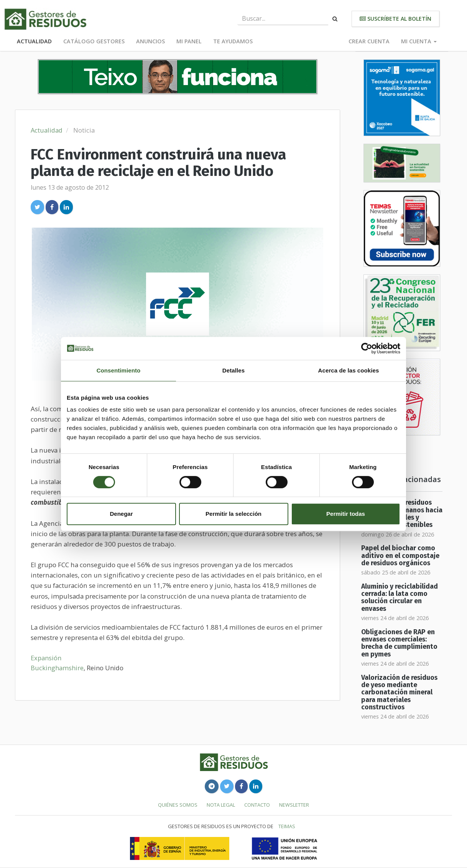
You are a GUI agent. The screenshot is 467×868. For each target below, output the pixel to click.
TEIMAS (287, 826)
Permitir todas (346, 514)
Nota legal (221, 805)
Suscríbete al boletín (395, 19)
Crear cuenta (369, 41)
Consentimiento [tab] (119, 370)
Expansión (46, 658)
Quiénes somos (178, 805)
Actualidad (34, 41)
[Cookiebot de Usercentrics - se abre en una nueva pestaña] (367, 348)
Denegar (121, 514)
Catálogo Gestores (94, 41)
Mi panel (189, 41)
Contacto (257, 805)
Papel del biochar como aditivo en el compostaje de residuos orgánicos (400, 556)
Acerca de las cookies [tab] (349, 370)
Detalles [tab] (233, 370)
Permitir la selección (233, 514)
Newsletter (294, 805)
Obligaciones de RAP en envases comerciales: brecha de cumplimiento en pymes (399, 643)
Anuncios (150, 41)
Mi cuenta (419, 41)
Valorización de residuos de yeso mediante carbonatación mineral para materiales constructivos (399, 692)
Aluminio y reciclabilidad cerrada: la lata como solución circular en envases (400, 598)
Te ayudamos (233, 41)
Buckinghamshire (57, 668)
